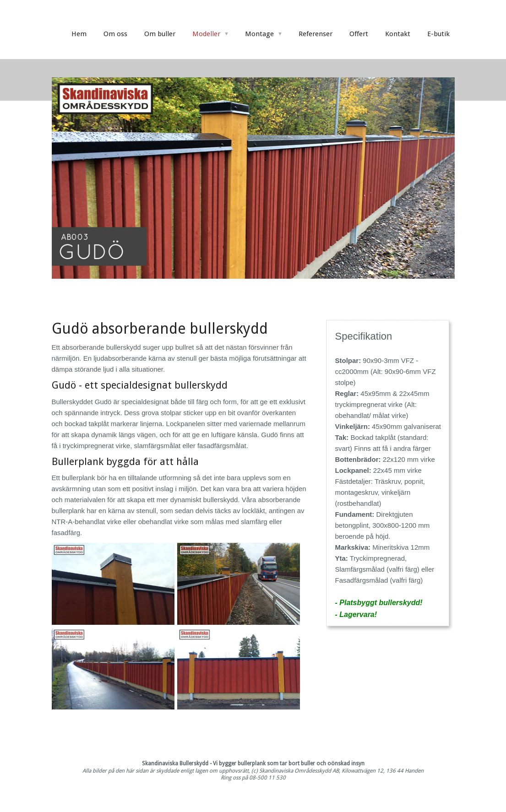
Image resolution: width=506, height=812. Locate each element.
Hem (79, 34)
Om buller (160, 34)
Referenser (316, 34)
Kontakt (398, 34)
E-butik (438, 34)
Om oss (115, 34)
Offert (359, 34)
